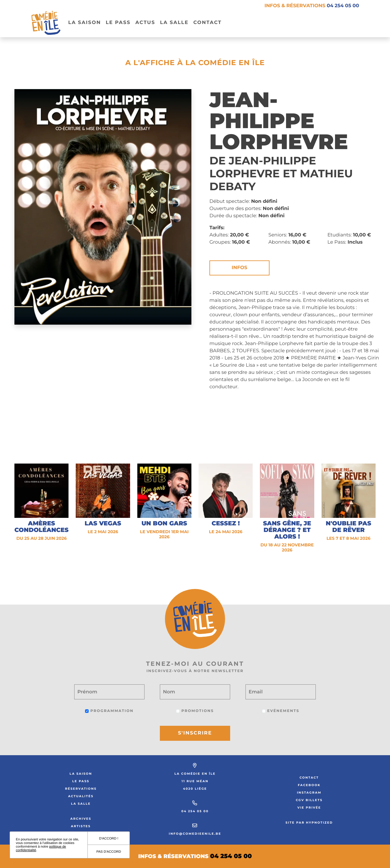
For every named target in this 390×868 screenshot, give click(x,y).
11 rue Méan (195, 781)
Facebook (309, 785)
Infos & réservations (312, 6)
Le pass (118, 23)
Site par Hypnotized (309, 823)
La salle (174, 23)
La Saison (85, 23)
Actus (145, 23)
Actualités (81, 796)
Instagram (309, 793)
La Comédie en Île (195, 774)
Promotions (195, 711)
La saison (81, 774)
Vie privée (309, 808)
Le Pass (81, 781)
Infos (239, 268)
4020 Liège (195, 789)
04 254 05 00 (195, 811)
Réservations (81, 789)
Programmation (109, 711)
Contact (207, 23)
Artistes (81, 826)
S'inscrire (195, 733)
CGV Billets (309, 800)
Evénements (281, 711)
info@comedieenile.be (195, 834)
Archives (81, 819)
